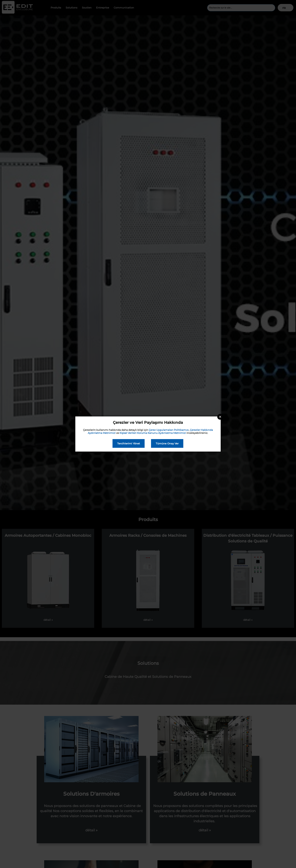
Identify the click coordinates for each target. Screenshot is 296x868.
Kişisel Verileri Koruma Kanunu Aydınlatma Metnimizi (153, 433)
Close (220, 417)
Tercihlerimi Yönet (129, 443)
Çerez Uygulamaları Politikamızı (169, 430)
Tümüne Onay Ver (167, 443)
